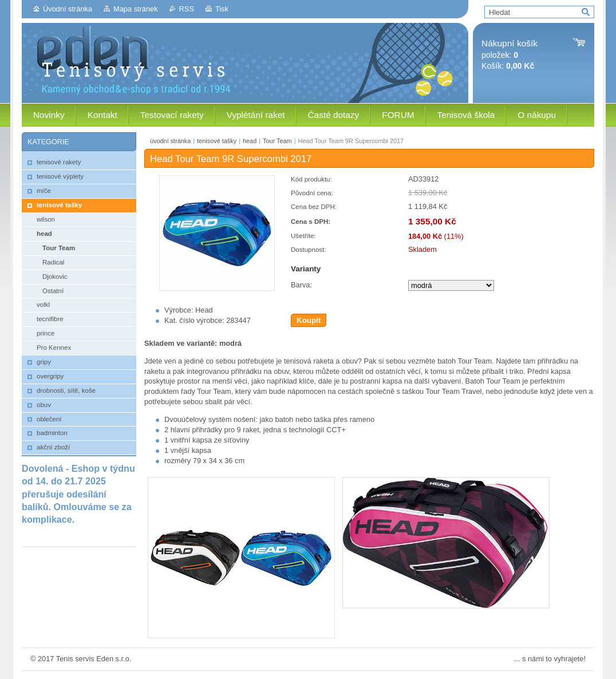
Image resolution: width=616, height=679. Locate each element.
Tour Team (277, 141)
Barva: (301, 285)
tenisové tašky (217, 141)
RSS (187, 9)
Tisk (222, 9)
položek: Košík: (510, 55)
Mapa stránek (136, 9)
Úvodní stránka (68, 9)
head (250, 141)
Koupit (309, 320)
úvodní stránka (170, 141)
